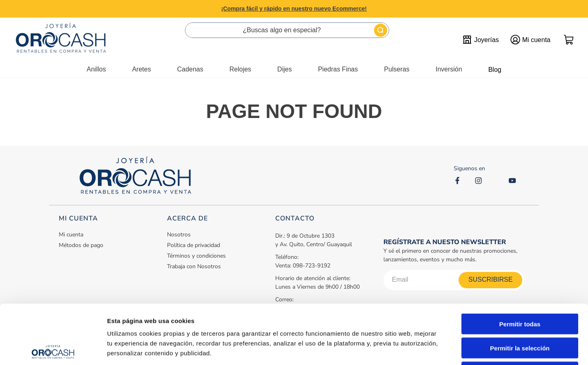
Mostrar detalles (442, 349)
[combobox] (287, 30)
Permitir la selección (520, 289)
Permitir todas (520, 265)
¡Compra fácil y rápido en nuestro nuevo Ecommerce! (294, 9)
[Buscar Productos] (381, 30)
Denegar (520, 313)
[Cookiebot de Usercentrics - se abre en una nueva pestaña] (53, 349)
